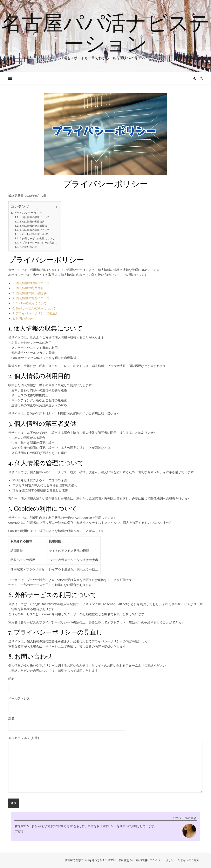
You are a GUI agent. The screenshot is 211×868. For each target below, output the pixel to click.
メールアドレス (67, 702)
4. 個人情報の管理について (35, 230)
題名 (67, 722)
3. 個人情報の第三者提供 (33, 226)
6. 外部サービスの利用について (37, 238)
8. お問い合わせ (28, 247)
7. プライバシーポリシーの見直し (38, 243)
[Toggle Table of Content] (52, 207)
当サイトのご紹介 (189, 860)
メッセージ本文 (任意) (105, 764)
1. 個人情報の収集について (35, 217)
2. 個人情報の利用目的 (32, 222)
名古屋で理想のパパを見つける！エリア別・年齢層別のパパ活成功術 (106, 860)
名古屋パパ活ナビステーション (105, 32)
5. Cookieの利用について (34, 234)
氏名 (67, 683)
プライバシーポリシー (28, 213)
